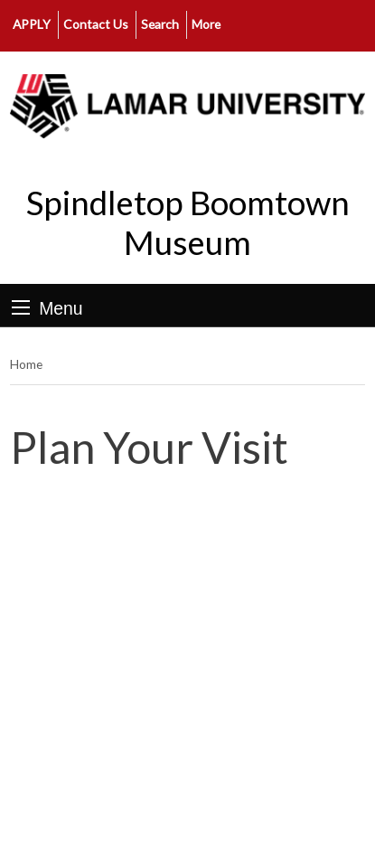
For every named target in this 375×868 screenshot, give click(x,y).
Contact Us (96, 24)
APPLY (32, 24)
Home (26, 364)
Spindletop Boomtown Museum (188, 222)
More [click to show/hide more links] (206, 24)
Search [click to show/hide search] (160, 24)
